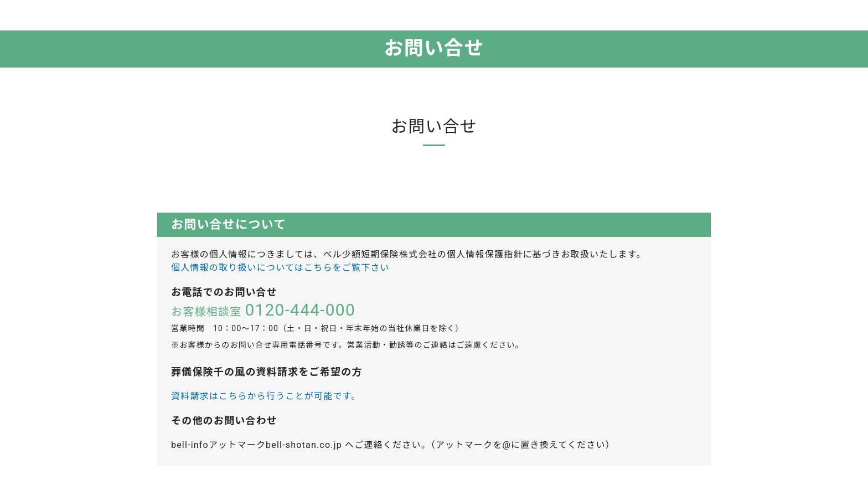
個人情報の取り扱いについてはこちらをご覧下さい (280, 268)
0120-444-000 (300, 310)
